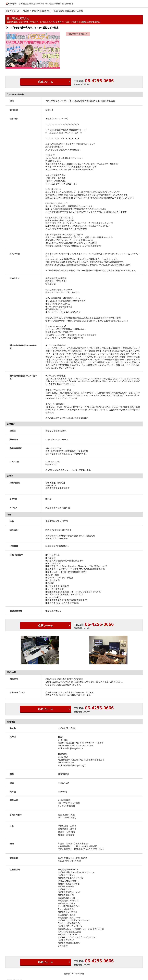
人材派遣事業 (64, 800)
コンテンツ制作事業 (66, 806)
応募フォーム (45, 82)
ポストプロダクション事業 (69, 803)
